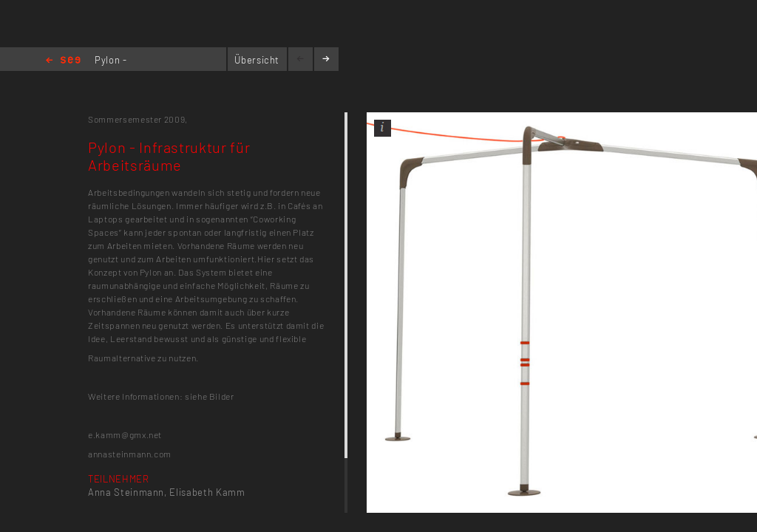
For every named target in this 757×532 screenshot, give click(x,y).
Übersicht (257, 60)
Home (63, 61)
